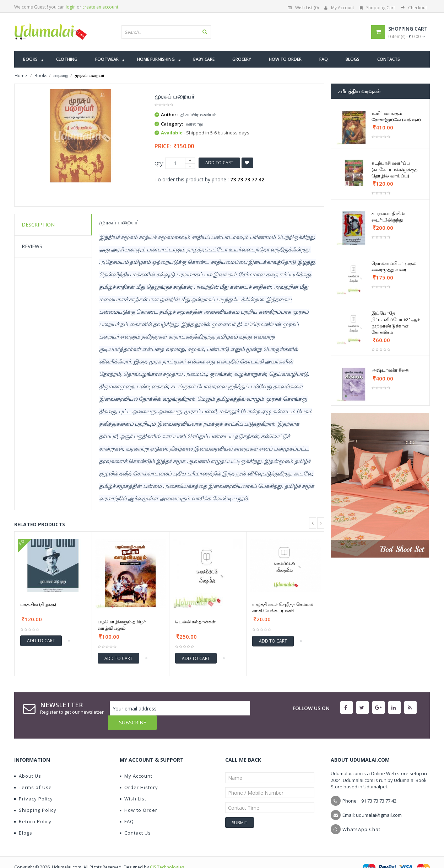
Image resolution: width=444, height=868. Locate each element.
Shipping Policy (35, 796)
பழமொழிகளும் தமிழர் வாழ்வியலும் (122, 625)
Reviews (32, 246)
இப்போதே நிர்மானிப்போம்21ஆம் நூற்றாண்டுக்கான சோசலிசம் (396, 323)
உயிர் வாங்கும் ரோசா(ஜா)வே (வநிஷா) (396, 116)
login (71, 7)
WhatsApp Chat (361, 815)
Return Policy (33, 807)
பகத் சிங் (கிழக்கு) (38, 604)
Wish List (133, 784)
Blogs (23, 819)
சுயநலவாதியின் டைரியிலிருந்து (388, 217)
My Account (339, 8)
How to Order (139, 796)
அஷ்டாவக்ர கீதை (390, 370)
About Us (28, 762)
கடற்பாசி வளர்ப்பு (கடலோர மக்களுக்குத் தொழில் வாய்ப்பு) (394, 169)
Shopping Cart (377, 8)
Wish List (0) (303, 8)
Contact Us (135, 819)
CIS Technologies (167, 853)
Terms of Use (33, 773)
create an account (100, 7)
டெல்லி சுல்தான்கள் (195, 622)
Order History (139, 773)
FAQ (127, 807)
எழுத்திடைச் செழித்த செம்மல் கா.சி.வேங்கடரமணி (283, 607)
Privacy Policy (34, 784)
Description (38, 225)
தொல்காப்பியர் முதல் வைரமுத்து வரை (394, 266)
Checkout (414, 8)
